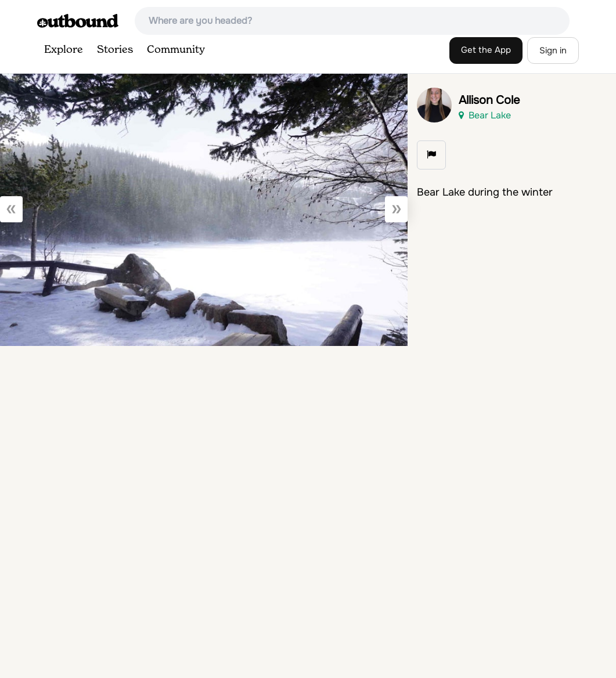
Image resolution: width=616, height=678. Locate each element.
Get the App (486, 50)
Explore (64, 50)
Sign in (553, 51)
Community (176, 50)
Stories (115, 50)
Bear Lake (485, 115)
